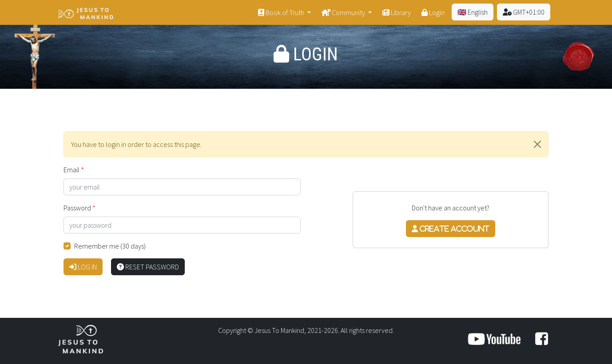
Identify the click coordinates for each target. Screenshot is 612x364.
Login (433, 12)
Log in (83, 267)
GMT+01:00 (524, 12)
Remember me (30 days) (110, 246)
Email (72, 170)
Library (397, 12)
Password (77, 208)
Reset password (148, 267)
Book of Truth (282, 12)
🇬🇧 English (473, 12)
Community (344, 12)
